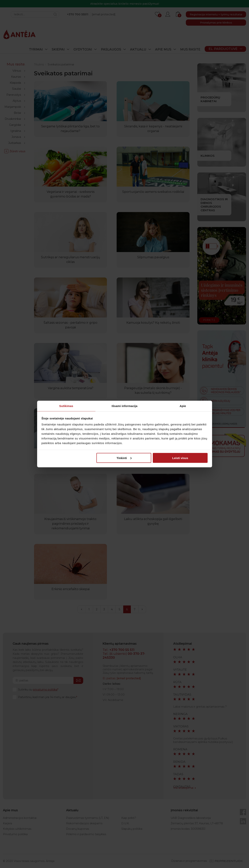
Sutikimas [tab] (66, 406)
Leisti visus (180, 458)
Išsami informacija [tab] (124, 406)
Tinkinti (124, 458)
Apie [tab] (183, 406)
